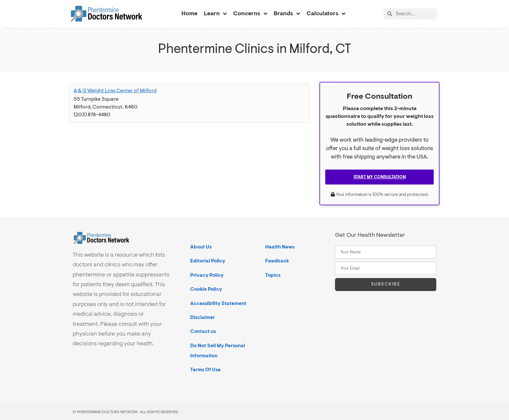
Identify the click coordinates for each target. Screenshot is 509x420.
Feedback (277, 261)
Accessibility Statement (218, 304)
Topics (273, 275)
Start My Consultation (380, 177)
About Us (201, 247)
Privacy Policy (207, 275)
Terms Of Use (205, 370)
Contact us (203, 331)
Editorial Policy (208, 261)
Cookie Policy (206, 289)
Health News (280, 247)
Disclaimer (203, 318)
